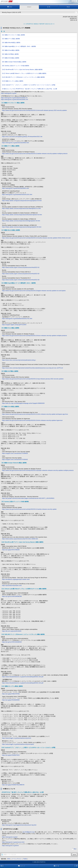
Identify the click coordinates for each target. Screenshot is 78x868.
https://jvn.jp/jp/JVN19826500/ (11, 700)
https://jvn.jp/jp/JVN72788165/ (11, 550)
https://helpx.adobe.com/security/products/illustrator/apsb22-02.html (22, 215)
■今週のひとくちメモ (9, 789)
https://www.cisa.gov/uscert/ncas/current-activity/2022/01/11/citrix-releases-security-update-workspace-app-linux (35, 414)
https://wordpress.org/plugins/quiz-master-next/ (16, 579)
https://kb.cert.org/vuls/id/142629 (12, 631)
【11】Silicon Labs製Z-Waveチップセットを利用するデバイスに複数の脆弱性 (24, 73)
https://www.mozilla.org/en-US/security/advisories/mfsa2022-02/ (21, 274)
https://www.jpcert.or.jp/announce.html (13, 842)
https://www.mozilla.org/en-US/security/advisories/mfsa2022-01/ (21, 267)
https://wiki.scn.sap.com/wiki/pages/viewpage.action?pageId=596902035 (23, 403)
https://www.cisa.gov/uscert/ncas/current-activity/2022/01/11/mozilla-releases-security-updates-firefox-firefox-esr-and (36, 238)
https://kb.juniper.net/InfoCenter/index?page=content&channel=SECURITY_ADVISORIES (28, 498)
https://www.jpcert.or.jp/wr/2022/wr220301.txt (14, 98)
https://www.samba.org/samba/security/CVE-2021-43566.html (20, 539)
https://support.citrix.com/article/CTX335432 (15, 460)
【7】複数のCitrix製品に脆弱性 (10, 58)
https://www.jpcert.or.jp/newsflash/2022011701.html (17, 319)
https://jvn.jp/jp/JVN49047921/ (11, 755)
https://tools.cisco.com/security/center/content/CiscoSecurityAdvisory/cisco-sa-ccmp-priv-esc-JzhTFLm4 (32, 368)
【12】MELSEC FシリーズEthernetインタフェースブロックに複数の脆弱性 (23, 77)
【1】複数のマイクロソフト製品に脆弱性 (13, 35)
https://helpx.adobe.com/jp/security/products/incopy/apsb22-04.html (22, 201)
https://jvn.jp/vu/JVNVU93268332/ (12, 642)
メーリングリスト (17, 859)
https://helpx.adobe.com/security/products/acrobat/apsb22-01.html (21, 208)
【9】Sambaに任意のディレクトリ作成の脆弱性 (15, 66)
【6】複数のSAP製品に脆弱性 (10, 54)
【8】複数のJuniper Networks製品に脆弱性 (14, 62)
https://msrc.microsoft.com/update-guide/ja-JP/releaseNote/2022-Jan (22, 137)
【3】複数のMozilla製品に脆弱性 (11, 43)
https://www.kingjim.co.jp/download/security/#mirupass (18, 744)
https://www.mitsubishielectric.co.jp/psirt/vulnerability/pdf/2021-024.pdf (23, 683)
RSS (9, 859)
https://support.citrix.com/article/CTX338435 (15, 453)
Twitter (25, 859)
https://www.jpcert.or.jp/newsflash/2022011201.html (17, 195)
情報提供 (29, 7)
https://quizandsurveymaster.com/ (12, 585)
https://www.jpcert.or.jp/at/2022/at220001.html (15, 188)
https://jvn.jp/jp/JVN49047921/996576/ (13, 785)
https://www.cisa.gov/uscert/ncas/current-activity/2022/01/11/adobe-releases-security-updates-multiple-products (35, 154)
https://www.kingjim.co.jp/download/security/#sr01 (17, 738)
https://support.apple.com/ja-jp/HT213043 (14, 325)
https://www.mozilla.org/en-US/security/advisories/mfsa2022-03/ (21, 280)
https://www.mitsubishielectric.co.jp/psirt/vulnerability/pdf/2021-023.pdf (23, 677)
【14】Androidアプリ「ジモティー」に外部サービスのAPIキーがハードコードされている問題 (28, 85)
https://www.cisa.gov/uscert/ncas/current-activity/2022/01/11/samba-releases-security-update (29, 509)
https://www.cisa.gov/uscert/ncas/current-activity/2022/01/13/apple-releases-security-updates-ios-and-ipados (34, 291)
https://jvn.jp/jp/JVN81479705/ (11, 694)
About (68, 7)
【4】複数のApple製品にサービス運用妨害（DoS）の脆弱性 (19, 46)
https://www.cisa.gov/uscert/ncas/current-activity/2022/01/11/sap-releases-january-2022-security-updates (33, 379)
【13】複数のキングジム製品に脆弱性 (12, 81)
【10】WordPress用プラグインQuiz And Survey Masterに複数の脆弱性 (22, 70)
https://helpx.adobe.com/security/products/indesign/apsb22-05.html (22, 227)
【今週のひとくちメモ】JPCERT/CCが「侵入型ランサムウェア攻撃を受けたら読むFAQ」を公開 (29, 89)
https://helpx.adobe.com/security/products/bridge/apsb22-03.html (21, 221)
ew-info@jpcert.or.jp (29, 832)
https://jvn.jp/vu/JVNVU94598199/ (12, 596)
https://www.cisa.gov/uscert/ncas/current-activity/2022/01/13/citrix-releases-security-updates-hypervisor (32, 420)
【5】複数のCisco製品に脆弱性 (11, 50)
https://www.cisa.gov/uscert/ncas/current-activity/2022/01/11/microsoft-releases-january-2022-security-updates (34, 110)
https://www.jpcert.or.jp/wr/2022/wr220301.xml (15, 99)
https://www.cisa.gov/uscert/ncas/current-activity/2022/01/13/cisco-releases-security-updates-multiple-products (34, 336)
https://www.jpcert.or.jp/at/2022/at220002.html (15, 143)
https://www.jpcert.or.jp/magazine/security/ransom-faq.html (19, 825)
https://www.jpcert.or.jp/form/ (10, 846)
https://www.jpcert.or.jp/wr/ (9, 93)
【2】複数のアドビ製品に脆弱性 (11, 39)
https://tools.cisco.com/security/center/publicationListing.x (19, 360)
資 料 (49, 7)
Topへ (75, 849)
